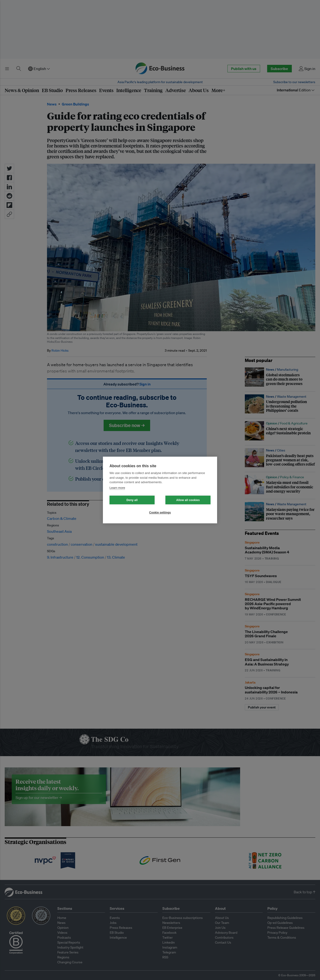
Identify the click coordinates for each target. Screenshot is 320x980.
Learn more (117, 488)
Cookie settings (160, 513)
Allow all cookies (188, 500)
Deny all (132, 500)
